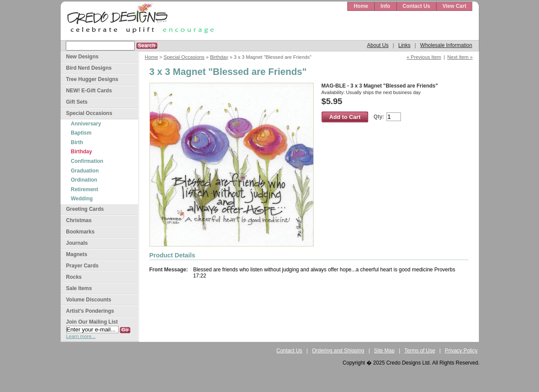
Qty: (379, 117)
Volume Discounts (89, 300)
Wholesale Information (446, 45)
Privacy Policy (461, 351)
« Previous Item (424, 57)
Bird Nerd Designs (89, 68)
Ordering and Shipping (338, 351)
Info (385, 6)
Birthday (219, 57)
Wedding (82, 199)
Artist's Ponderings (90, 311)
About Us (378, 45)
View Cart (454, 6)
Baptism (81, 133)
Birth (77, 142)
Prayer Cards (83, 266)
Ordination (84, 180)
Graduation (85, 171)
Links (404, 45)
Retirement (85, 189)
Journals (77, 243)
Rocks (74, 277)
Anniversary (86, 124)
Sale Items (79, 288)
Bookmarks (80, 232)
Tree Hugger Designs (92, 79)
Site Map (384, 351)
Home (361, 6)
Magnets (77, 254)
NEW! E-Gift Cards (89, 91)
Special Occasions (184, 57)
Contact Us (416, 6)
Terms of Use (420, 351)
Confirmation (87, 161)
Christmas (79, 220)
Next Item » (460, 57)
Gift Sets (77, 102)
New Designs (83, 57)
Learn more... (81, 336)
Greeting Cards (85, 209)
